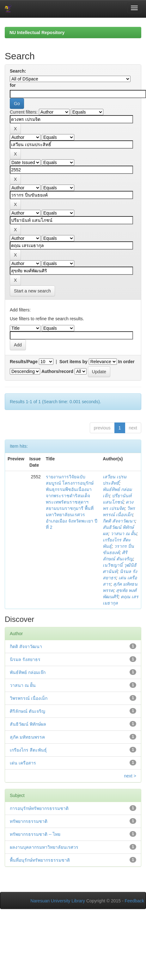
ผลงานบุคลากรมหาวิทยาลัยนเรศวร (44, 847)
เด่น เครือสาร (23, 763)
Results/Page (24, 362)
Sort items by (73, 362)
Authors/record (57, 371)
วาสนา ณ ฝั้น (124, 534)
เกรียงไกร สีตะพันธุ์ (28, 750)
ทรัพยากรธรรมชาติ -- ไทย (35, 834)
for (13, 85)
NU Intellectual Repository (37, 32)
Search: (18, 71)
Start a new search (32, 291)
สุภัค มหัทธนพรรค (27, 737)
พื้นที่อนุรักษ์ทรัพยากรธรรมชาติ (40, 860)
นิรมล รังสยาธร (25, 659)
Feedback (134, 901)
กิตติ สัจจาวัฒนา (119, 521)
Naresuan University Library (58, 901)
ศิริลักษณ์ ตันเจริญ (27, 711)
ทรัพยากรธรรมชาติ (29, 821)
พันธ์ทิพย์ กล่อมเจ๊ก (28, 672)
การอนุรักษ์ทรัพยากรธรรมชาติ (39, 808)
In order (126, 362)
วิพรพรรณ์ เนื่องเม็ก (29, 698)
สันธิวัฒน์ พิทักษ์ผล (28, 724)
